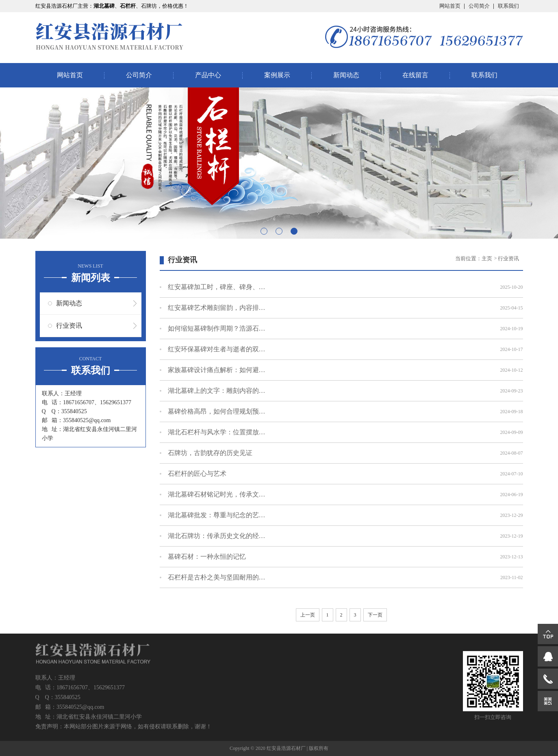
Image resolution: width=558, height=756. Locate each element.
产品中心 (208, 75)
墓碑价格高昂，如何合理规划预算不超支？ (217, 411)
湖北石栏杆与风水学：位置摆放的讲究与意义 (217, 432)
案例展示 (277, 75)
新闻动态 (346, 75)
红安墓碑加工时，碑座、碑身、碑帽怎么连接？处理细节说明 (217, 287)
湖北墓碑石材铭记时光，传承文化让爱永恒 (217, 494)
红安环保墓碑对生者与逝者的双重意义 (217, 349)
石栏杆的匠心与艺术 (197, 474)
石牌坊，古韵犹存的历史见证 (210, 453)
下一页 (375, 615)
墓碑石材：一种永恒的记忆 (207, 557)
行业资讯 (69, 326)
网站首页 (450, 6)
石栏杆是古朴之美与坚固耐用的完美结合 (217, 577)
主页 (487, 258)
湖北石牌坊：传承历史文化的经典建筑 (217, 536)
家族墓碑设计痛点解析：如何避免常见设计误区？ (217, 370)
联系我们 (508, 6)
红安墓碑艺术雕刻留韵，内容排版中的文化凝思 (217, 308)
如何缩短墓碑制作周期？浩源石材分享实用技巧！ (217, 328)
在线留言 (415, 75)
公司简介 (479, 6)
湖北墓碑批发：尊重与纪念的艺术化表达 (217, 515)
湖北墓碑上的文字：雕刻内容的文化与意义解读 (217, 391)
